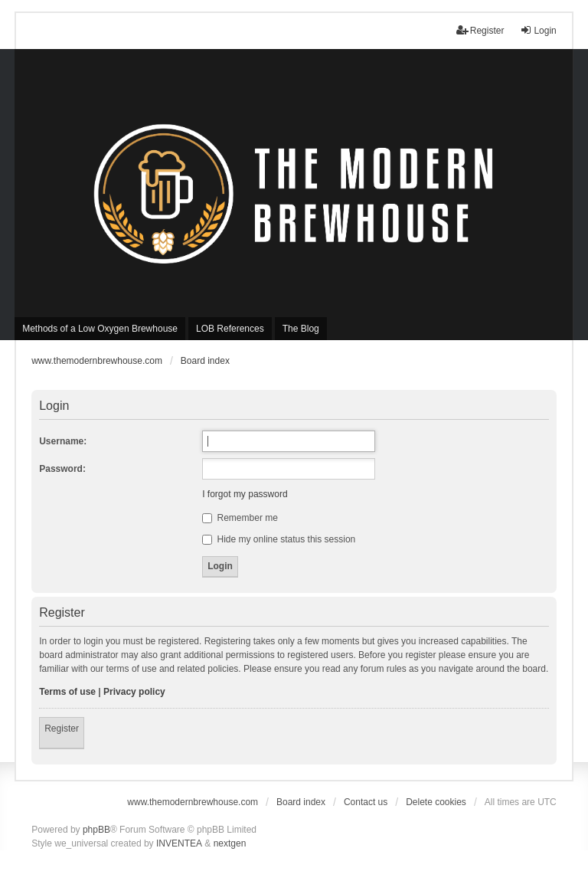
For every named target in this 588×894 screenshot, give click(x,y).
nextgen (230, 843)
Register (62, 729)
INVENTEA (179, 843)
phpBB (96, 830)
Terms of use (67, 692)
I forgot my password (245, 494)
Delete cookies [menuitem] (436, 802)
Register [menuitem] (480, 30)
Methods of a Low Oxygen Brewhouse (100, 329)
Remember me (240, 518)
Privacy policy (134, 692)
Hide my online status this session (279, 539)
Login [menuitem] (538, 30)
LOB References (230, 329)
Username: (63, 441)
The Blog (301, 329)
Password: (62, 469)
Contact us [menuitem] (366, 802)
